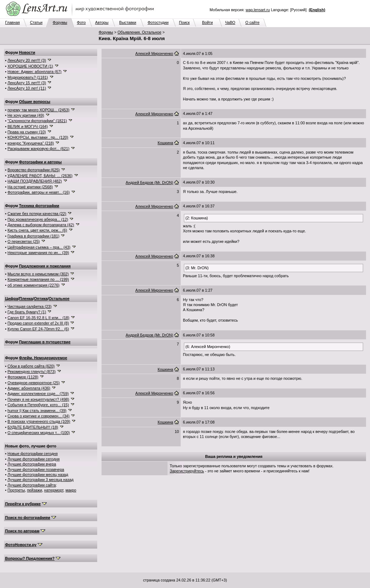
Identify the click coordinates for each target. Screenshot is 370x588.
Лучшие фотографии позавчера (36, 469)
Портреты (16, 490)
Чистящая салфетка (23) (30, 306)
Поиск (184, 22)
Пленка (26, 299)
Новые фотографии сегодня (33, 454)
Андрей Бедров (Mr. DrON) (149, 183)
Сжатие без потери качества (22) (37, 214)
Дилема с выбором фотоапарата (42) (41, 225)
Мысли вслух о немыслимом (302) (38, 274)
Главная (12, 22)
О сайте (252, 22)
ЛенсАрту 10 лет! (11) (27, 88)
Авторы (102, 22)
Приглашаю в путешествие (45, 342)
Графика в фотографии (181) (34, 236)
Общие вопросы (35, 102)
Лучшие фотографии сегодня (34, 459)
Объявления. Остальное (139, 32)
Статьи (36, 22)
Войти (207, 22)
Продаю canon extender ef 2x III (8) (38, 323)
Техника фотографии (39, 206)
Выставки (128, 22)
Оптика (41, 299)
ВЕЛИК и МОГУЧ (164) (28, 126)
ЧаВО (230, 22)
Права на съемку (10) (27, 132)
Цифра (12, 299)
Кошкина (165, 143)
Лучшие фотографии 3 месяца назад (41, 480)
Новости (27, 52)
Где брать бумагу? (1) (27, 312)
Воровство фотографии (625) (34, 170)
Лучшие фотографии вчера (32, 464)
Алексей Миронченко (154, 53)
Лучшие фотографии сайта (32, 485)
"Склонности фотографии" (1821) (37, 121)
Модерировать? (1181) (28, 77)
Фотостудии (158, 22)
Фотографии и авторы (40, 162)
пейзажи (35, 490)
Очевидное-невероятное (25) (34, 383)
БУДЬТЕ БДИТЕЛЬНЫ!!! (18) (33, 427)
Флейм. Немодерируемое (43, 358)
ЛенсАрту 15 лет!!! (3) (27, 83)
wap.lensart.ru (258, 10)
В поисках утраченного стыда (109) (39, 421)
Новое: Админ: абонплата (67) (35, 72)
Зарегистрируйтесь (187, 471)
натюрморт (54, 490)
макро (71, 490)
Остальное (59, 299)
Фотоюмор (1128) (23, 377)
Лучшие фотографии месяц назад (38, 475)
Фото (81, 22)
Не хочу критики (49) (26, 115)
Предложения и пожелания (45, 266)
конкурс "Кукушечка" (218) (31, 143)
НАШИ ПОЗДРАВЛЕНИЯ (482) (35, 181)
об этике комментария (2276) (34, 285)
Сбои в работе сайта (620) (31, 366)
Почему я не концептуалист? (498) (38, 399)
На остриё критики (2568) (30, 187)
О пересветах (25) (24, 241)
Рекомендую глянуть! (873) (32, 372)
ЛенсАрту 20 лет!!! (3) (27, 60)
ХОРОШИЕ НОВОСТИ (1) (30, 66)
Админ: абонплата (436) (29, 388)
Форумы (60, 22)
